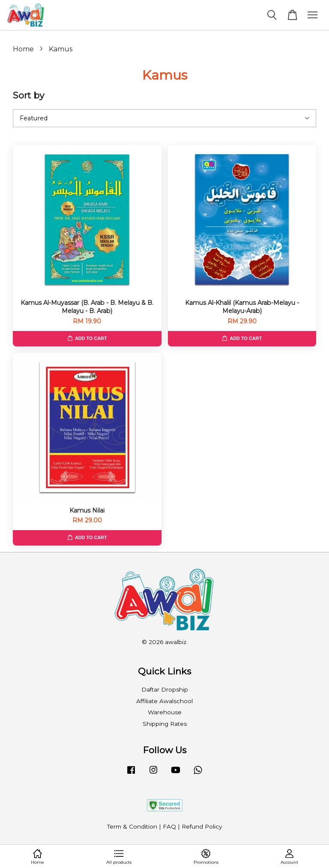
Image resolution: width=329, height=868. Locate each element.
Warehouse (165, 712)
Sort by (28, 95)
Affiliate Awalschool (164, 701)
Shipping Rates (165, 724)
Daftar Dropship (165, 689)
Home (23, 49)
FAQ (169, 826)
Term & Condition (132, 826)
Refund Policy (202, 826)
